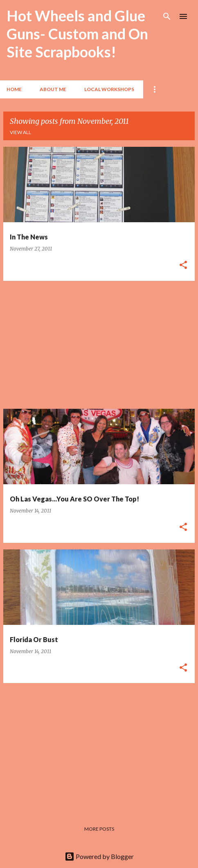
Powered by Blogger (99, 856)
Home (14, 89)
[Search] (167, 16)
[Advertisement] (99, 345)
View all (20, 132)
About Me (53, 89)
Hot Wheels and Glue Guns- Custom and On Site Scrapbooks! (77, 34)
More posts (99, 829)
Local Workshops (109, 89)
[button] (183, 265)
